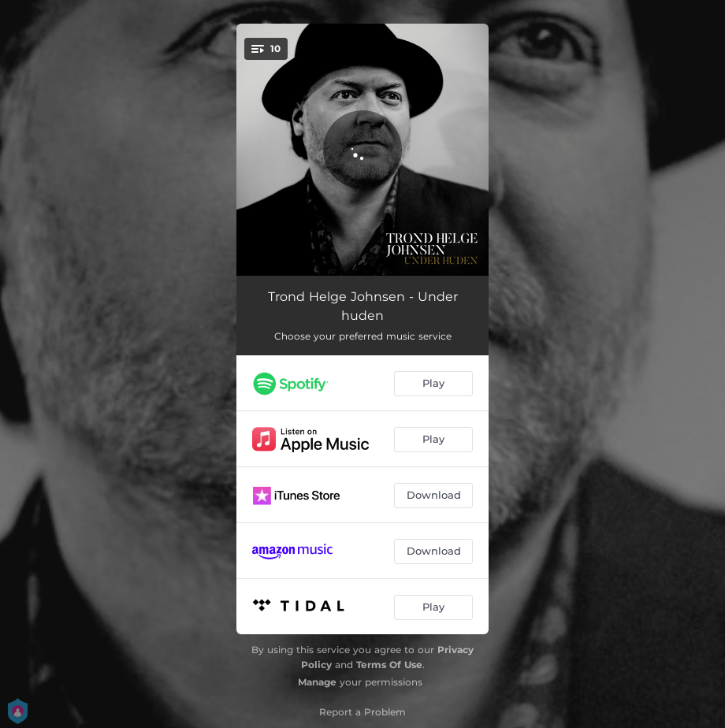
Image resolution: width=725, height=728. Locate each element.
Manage (317, 682)
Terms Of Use (389, 665)
